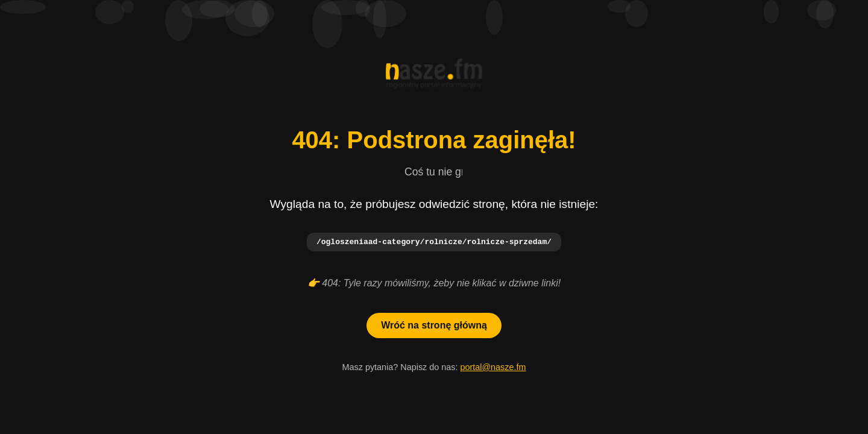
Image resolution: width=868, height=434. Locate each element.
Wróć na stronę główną (434, 326)
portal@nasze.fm (493, 368)
